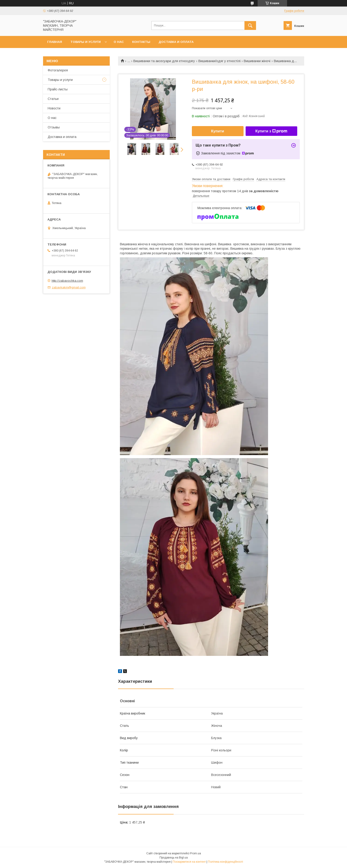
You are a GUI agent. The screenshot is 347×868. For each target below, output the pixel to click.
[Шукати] (250, 26)
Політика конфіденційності (225, 862)
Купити (218, 131)
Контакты (141, 42)
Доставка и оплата (176, 42)
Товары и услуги (86, 42)
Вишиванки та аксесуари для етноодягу (164, 61)
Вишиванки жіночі (257, 61)
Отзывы (54, 127)
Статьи (53, 99)
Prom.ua (195, 853)
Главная (55, 42)
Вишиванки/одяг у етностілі (219, 61)
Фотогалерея (58, 70)
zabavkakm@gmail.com (69, 287)
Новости (54, 108)
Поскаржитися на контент (189, 862)
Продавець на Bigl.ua (174, 858)
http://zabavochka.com (67, 281)
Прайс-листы (58, 89)
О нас (119, 42)
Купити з (271, 131)
